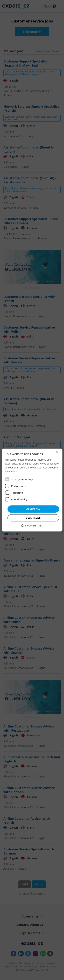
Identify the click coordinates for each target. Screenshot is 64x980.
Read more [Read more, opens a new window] (11, 471)
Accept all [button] (33, 509)
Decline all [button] (33, 518)
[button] (32, 526)
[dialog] (32, 490)
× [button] (57, 453)
